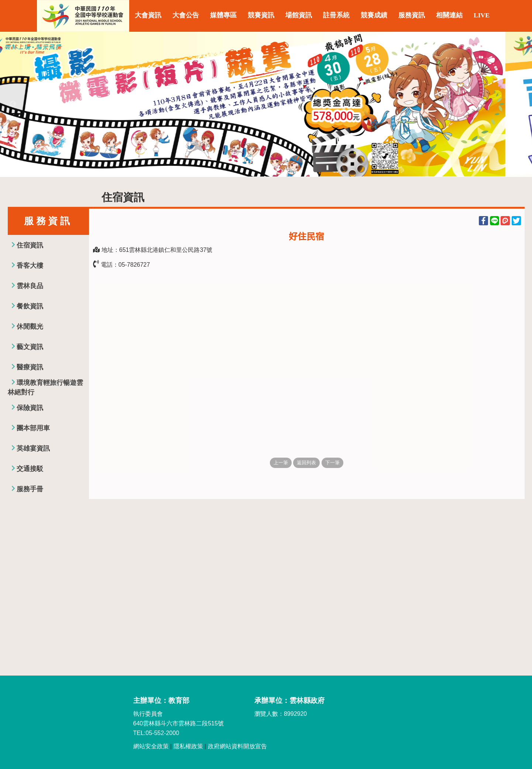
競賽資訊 (261, 15)
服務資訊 (412, 15)
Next (519, 104)
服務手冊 (30, 489)
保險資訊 (30, 408)
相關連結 (449, 15)
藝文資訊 (30, 347)
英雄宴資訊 (33, 448)
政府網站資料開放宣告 (237, 746)
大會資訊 (148, 15)
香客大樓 (30, 266)
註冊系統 (336, 15)
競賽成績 (374, 15)
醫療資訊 (30, 367)
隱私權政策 (188, 746)
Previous (13, 104)
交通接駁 (30, 469)
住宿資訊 (30, 245)
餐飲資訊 (30, 306)
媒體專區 (223, 15)
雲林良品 (30, 286)
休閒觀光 (30, 327)
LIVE (482, 15)
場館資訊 (299, 15)
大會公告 (186, 15)
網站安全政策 (151, 746)
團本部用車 (33, 428)
